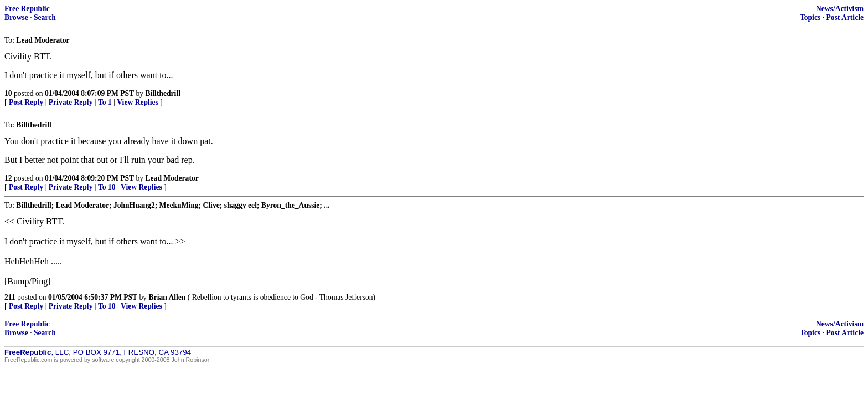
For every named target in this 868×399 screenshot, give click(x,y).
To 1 (105, 102)
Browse (16, 17)
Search (45, 17)
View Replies (138, 102)
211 (10, 297)
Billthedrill (163, 93)
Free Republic (27, 9)
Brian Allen (167, 297)
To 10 (107, 187)
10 (8, 93)
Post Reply (26, 102)
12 (8, 178)
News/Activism (840, 9)
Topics (810, 17)
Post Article (845, 17)
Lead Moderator (172, 178)
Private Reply (71, 102)
